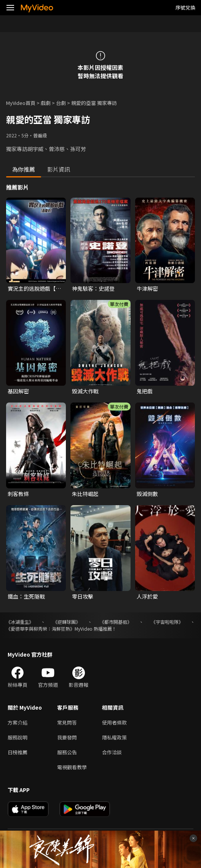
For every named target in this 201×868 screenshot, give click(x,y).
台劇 (61, 103)
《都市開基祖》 (116, 622)
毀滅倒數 (147, 494)
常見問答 (67, 722)
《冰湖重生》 (20, 622)
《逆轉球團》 (67, 622)
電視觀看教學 (72, 767)
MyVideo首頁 (21, 103)
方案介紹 (18, 722)
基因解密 (18, 391)
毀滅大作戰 (85, 391)
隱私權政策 (114, 737)
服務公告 (67, 752)
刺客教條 (18, 494)
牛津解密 (147, 288)
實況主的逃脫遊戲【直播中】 (34, 288)
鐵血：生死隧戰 (26, 596)
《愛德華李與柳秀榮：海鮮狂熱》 (40, 629)
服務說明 (18, 737)
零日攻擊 (83, 596)
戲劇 (46, 103)
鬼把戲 (145, 391)
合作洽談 (112, 752)
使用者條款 (114, 722)
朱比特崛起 (85, 494)
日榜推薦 (18, 752)
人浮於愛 (147, 596)
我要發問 (67, 737)
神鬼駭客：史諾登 (93, 288)
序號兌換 (185, 7)
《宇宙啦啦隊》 (167, 622)
